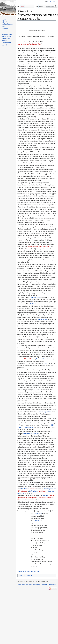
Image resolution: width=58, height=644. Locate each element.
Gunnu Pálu (32, 489)
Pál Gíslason (42, 491)
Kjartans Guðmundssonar (31, 434)
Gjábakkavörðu (22, 359)
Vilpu (44, 359)
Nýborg (49, 491)
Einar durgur (42, 498)
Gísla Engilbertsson (50, 489)
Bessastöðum (29, 427)
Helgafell (46, 363)
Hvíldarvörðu (31, 359)
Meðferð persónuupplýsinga (24, 585)
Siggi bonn (46, 495)
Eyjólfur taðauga (22, 498)
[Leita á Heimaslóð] (51, 6)
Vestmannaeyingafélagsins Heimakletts (29, 44)
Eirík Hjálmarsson (23, 491)
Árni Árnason (28, 576)
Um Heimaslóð (37, 585)
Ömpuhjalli (38, 521)
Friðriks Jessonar (36, 304)
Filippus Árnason (43, 319)
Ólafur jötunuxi (33, 498)
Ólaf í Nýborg (33, 491)
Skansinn (39, 359)
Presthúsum (38, 514)
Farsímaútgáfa (52, 585)
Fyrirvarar (44, 585)
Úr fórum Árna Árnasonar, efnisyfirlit (28, 571)
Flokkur (20, 576)
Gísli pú (52, 495)
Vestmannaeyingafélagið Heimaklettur (39, 247)
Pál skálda (25, 489)
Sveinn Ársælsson (34, 297)
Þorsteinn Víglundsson (45, 412)
